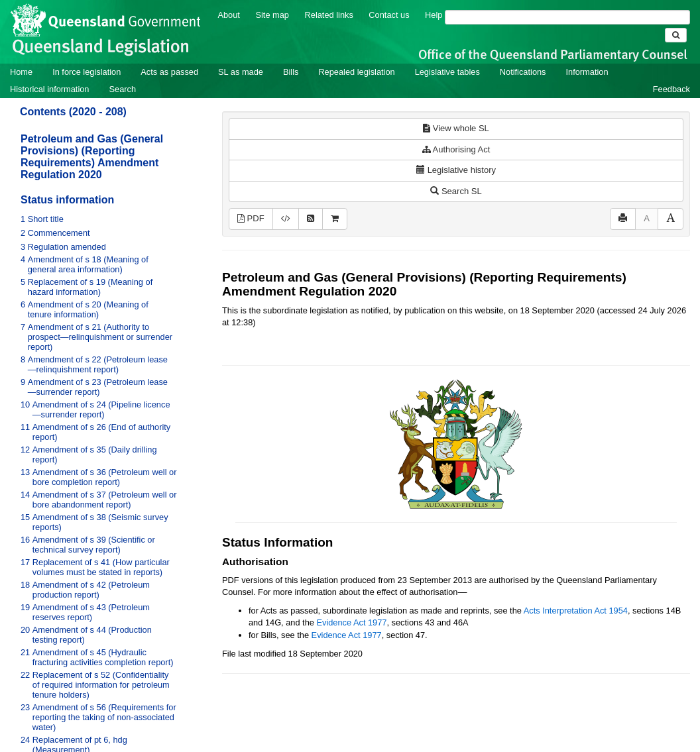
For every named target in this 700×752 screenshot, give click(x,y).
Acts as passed (169, 72)
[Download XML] (286, 219)
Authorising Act (456, 149)
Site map (272, 15)
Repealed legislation (356, 72)
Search (122, 89)
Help (434, 15)
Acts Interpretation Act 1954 (576, 611)
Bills (291, 72)
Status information (67, 200)
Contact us (389, 15)
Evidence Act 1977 (351, 622)
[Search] (567, 17)
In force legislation (87, 72)
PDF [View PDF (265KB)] (251, 218)
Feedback (671, 89)
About (228, 15)
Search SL (456, 191)
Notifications (523, 72)
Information (587, 72)
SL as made (241, 72)
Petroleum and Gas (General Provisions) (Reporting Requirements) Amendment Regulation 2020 (92, 157)
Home (21, 72)
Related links (329, 15)
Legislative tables (447, 72)
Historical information (49, 89)
